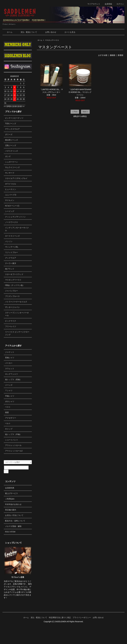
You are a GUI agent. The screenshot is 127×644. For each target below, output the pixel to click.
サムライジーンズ (12, 167)
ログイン (119, 4)
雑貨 (7, 412)
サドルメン (10, 200)
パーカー (9, 363)
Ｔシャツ (9, 390)
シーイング (10, 211)
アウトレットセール (13, 445)
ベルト (8, 423)
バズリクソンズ (11, 151)
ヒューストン (11, 189)
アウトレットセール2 (14, 451)
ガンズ (8, 156)
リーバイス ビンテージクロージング (17, 333)
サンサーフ (10, 173)
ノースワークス (11, 222)
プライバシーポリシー (82, 617)
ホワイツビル (11, 184)
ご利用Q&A (10, 499)
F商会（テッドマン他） (15, 285)
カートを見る (68, 32)
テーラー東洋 (11, 263)
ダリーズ (9, 134)
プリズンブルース (12, 296)
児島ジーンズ (11, 145)
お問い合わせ (49, 32)
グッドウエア (11, 258)
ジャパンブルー (11, 291)
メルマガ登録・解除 (13, 526)
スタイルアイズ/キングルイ (16, 178)
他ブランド (10, 269)
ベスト (8, 407)
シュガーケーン (11, 162)
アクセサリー (11, 418)
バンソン (9, 241)
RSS (7, 532)
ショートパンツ (11, 440)
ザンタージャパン (12, 307)
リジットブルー (11, 252)
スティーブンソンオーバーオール (17, 314)
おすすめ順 (103, 55)
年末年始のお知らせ (13, 504)
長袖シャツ (10, 358)
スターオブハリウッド (14, 274)
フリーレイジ (11, 326)
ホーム (8, 32)
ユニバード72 (11, 195)
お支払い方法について (14, 515)
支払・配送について (27, 32)
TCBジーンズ (11, 123)
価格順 (113, 55)
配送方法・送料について (15, 521)
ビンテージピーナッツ (14, 118)
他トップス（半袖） (13, 434)
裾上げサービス (11, 493)
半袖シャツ (10, 396)
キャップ (9, 429)
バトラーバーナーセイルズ (16, 302)
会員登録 (107, 4)
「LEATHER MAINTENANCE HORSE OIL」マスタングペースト (80, 92)
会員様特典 (10, 488)
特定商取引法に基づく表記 (60, 617)
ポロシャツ (10, 401)
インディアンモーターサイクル (17, 229)
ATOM (13, 532)
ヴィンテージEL (12, 247)
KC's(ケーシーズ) (12, 206)
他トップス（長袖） (13, 380)
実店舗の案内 (11, 510)
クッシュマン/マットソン (15, 217)
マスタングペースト (52, 40)
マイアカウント (92, 4)
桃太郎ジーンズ (11, 140)
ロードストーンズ (12, 236)
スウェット (10, 369)
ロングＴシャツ (11, 374)
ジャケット (10, 352)
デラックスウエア (12, 129)
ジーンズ (9, 385)
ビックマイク (11, 321)
